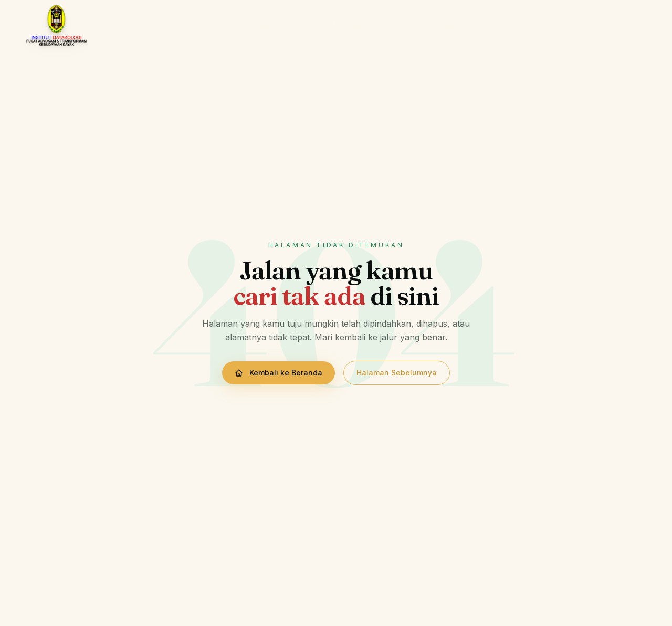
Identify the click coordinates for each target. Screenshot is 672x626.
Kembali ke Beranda (279, 373)
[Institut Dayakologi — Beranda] (56, 25)
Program (350, 25)
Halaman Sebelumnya (397, 373)
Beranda (253, 25)
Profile (300, 25)
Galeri (449, 25)
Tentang (404, 25)
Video (486, 25)
